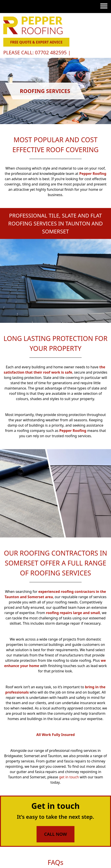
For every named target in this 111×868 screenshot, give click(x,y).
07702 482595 (52, 52)
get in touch (69, 777)
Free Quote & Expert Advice (36, 42)
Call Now (55, 834)
